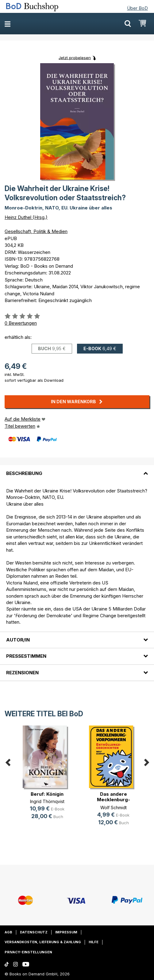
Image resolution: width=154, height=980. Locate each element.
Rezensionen (22, 673)
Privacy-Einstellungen (28, 952)
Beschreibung (24, 473)
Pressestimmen (26, 656)
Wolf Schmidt (114, 808)
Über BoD (137, 8)
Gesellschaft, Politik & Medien (36, 231)
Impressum (66, 932)
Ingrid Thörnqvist (47, 801)
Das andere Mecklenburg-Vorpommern (114, 800)
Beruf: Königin (47, 794)
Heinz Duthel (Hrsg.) (26, 217)
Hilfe (94, 942)
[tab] (77, 469)
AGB (8, 932)
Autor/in (18, 640)
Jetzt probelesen (75, 57)
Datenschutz (34, 932)
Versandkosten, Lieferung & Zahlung (43, 942)
